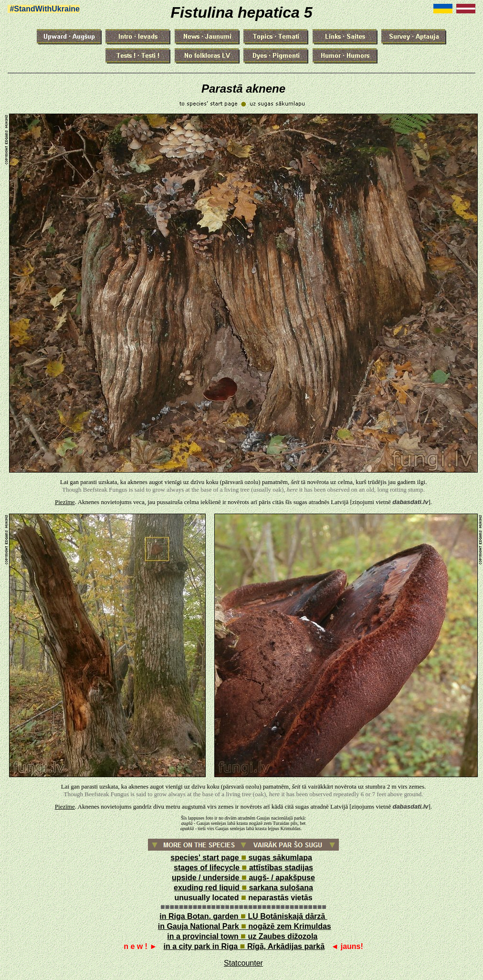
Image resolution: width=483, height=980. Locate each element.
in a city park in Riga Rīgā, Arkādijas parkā (244, 946)
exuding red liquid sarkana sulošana (243, 888)
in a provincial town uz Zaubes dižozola (242, 936)
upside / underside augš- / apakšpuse (243, 878)
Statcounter (243, 963)
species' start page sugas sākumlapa (241, 858)
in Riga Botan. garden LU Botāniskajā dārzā (243, 916)
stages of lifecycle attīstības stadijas (243, 868)
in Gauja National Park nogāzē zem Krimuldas (245, 926)
